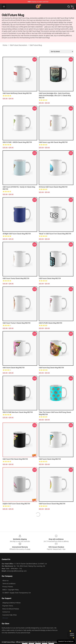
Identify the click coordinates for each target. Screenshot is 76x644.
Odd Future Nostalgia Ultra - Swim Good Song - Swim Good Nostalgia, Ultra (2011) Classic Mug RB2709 (55, 95)
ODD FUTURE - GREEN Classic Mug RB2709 (17, 142)
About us (5, 581)
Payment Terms (8, 606)
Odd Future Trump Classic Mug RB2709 (16, 278)
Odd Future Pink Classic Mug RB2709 (15, 459)
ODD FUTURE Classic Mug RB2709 (50, 323)
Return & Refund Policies (11, 609)
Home (5, 45)
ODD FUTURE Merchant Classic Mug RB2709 (18, 412)
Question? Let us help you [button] (66, 641)
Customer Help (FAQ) (10, 615)
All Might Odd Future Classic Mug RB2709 (17, 234)
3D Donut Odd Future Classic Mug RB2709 (53, 187)
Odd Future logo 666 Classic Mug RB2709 (53, 142)
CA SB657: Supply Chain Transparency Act (17, 593)
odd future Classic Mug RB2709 (50, 278)
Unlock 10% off (72, 635)
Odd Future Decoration (18, 45)
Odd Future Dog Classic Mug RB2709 (51, 368)
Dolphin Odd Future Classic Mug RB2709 (16, 504)
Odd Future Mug (36, 45)
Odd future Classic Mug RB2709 (14, 368)
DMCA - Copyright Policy (11, 590)
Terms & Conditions (9, 584)
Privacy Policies (8, 587)
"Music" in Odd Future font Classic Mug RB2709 (55, 234)
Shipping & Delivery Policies (11, 603)
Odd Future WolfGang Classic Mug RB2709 (17, 93)
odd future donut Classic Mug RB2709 (52, 504)
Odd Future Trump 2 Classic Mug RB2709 (16, 323)
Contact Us (6, 612)
